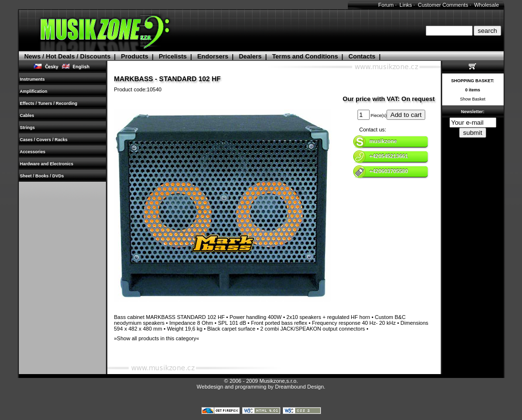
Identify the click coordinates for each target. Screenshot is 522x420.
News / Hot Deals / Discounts (67, 56)
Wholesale (486, 5)
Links (406, 5)
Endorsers (213, 56)
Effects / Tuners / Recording (49, 103)
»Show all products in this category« (157, 338)
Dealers (250, 56)
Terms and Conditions (305, 56)
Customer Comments (443, 5)
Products (134, 56)
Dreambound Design (299, 387)
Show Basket (473, 99)
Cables (27, 116)
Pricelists (173, 56)
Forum (386, 5)
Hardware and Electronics (47, 164)
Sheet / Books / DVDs (42, 176)
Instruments (33, 79)
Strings (28, 128)
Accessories (33, 152)
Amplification (34, 91)
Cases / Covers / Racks (44, 140)
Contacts (362, 56)
